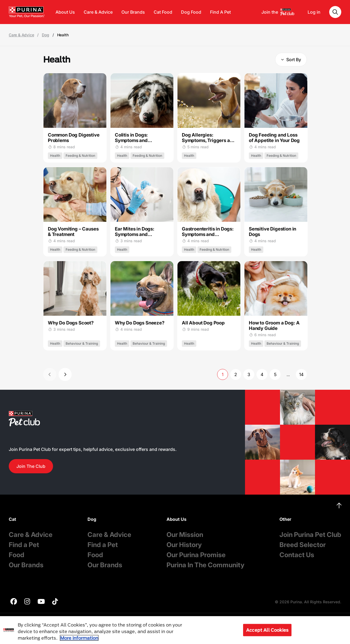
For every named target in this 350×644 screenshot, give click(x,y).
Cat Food (163, 12)
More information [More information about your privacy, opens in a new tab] (79, 638)
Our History (184, 545)
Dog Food (191, 12)
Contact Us (297, 555)
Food (17, 555)
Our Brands (133, 12)
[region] (175, 630)
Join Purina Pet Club (310, 535)
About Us (65, 12)
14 (301, 374)
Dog (45, 35)
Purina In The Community (205, 565)
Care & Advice (98, 12)
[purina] (14, 602)
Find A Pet (220, 12)
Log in (314, 12)
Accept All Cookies (267, 630)
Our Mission (185, 535)
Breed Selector (303, 545)
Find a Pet (24, 545)
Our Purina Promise (196, 555)
